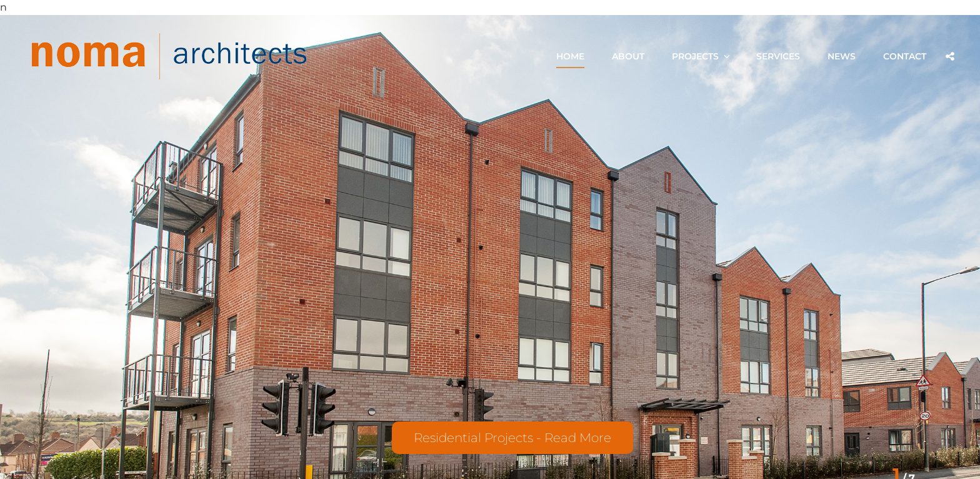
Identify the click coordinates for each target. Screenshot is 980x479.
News (842, 56)
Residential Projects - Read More (512, 438)
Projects (702, 56)
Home (570, 56)
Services (778, 56)
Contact (905, 56)
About (628, 56)
